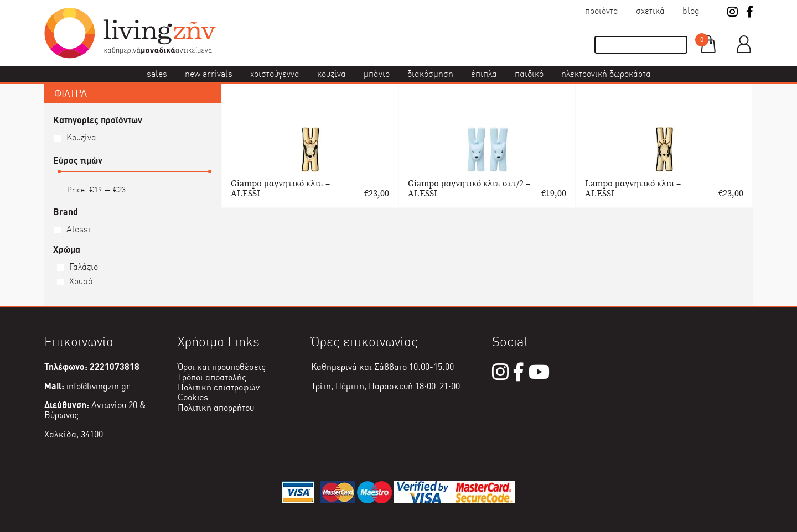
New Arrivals (209, 74)
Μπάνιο (377, 74)
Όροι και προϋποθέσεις (222, 367)
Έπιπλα (484, 74)
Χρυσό (81, 281)
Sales (157, 74)
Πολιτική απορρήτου (216, 408)
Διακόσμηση (430, 74)
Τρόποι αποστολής (212, 377)
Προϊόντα (602, 11)
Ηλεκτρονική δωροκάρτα (606, 74)
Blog (691, 11)
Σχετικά (650, 11)
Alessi (78, 229)
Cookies (193, 397)
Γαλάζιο (84, 267)
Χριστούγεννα (275, 74)
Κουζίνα (332, 74)
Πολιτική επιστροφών (219, 387)
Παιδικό (529, 74)
